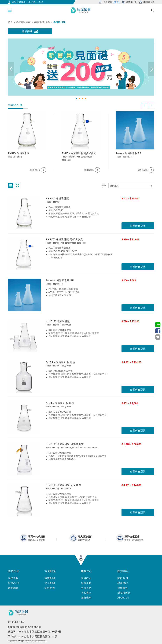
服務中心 (87, 571)
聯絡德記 (123, 583)
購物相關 (50, 578)
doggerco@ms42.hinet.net (24, 627)
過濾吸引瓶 (60, 22)
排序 (104, 185)
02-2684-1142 (36, 2)
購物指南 (14, 571)
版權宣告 (123, 588)
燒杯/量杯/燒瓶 (42, 22)
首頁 (10, 22)
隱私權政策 (124, 593)
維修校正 (86, 578)
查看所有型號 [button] (138, 226)
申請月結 (86, 588)
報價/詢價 (14, 583)
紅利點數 (50, 588)
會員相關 (50, 583)
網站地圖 (13, 588)
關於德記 (123, 571)
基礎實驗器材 (23, 22)
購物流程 (13, 578)
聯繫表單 (86, 598)
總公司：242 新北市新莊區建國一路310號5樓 (35, 632)
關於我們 (123, 578)
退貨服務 (86, 583)
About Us (123, 598)
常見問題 (50, 571)
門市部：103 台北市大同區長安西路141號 (33, 636)
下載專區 (86, 593)
